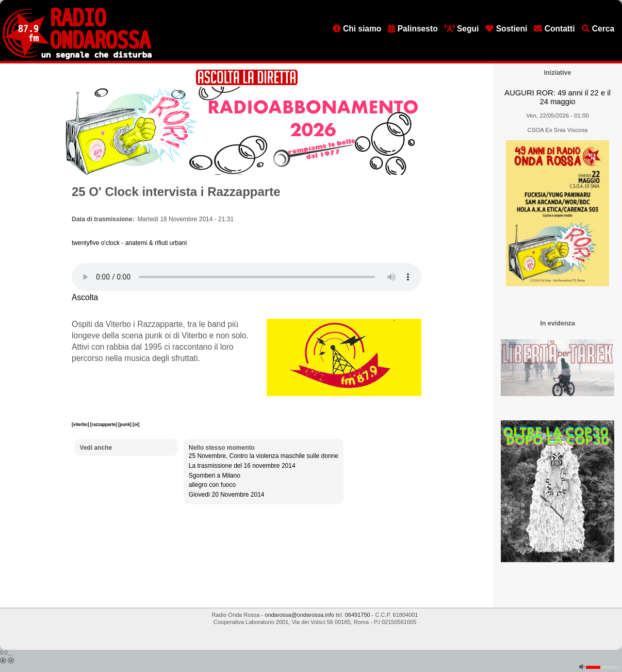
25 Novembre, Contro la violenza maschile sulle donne (264, 456)
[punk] (125, 424)
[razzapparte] (104, 424)
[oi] (136, 424)
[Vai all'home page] (77, 57)
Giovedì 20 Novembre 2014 (227, 495)
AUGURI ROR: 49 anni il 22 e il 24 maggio (558, 97)
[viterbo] (81, 424)
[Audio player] (247, 277)
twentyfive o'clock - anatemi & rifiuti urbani (129, 243)
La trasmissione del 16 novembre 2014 (242, 466)
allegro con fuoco (212, 485)
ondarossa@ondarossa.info (299, 615)
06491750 (358, 615)
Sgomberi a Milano (215, 476)
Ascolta (85, 297)
